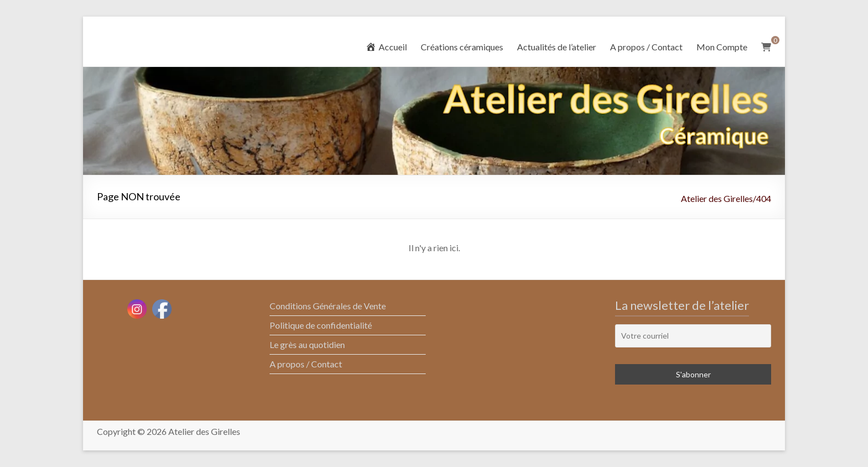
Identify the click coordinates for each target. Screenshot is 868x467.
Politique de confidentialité (321, 325)
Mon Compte (722, 47)
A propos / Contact (646, 47)
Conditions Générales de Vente (328, 306)
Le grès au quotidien (307, 344)
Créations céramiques (462, 47)
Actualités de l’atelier (557, 47)
